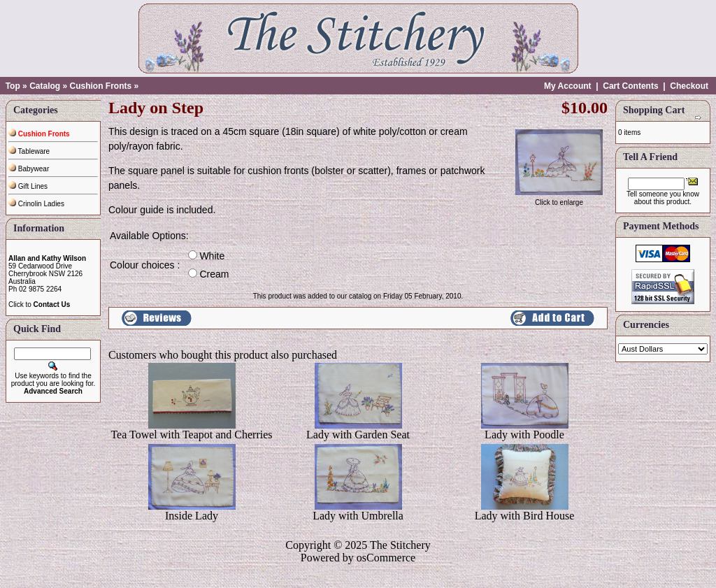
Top (13, 86)
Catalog (45, 86)
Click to (39, 304)
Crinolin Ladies (36, 204)
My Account (568, 86)
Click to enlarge (559, 199)
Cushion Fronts (100, 86)
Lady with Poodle (524, 435)
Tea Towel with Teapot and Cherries (191, 435)
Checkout (689, 86)
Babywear (29, 169)
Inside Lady (192, 516)
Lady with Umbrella (358, 516)
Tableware (29, 151)
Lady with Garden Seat (358, 435)
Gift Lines (28, 186)
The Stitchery (400, 545)
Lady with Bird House (525, 516)
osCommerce (386, 558)
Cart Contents (630, 86)
